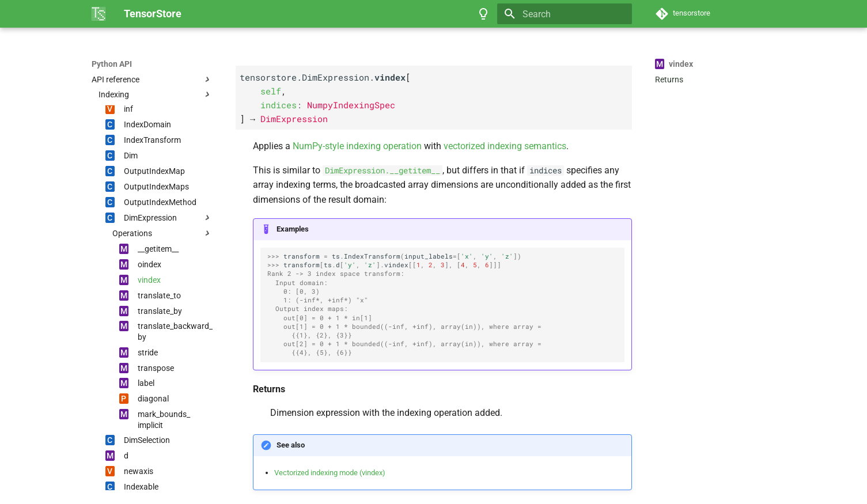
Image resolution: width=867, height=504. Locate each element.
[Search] (565, 14)
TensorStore (114, 64)
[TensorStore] (99, 14)
